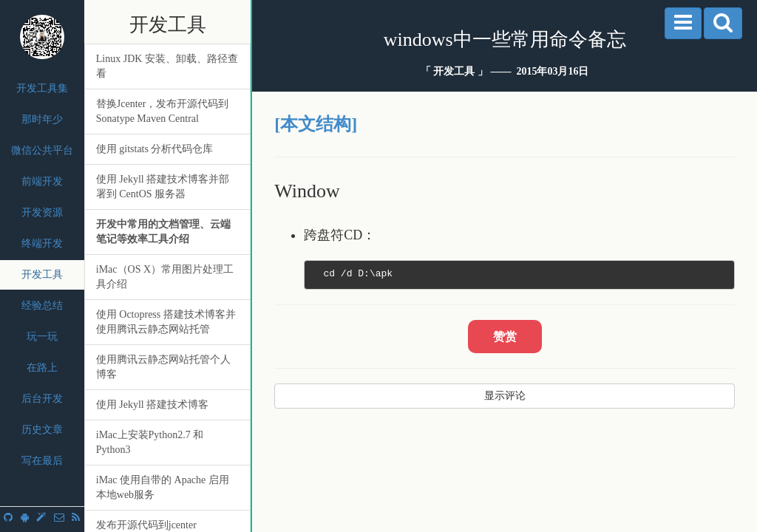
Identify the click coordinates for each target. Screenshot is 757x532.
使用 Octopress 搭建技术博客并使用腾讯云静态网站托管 (166, 322)
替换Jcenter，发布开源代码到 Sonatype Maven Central (163, 111)
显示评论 (505, 396)
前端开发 (42, 181)
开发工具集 (42, 88)
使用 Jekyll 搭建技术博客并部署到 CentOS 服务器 (163, 187)
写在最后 (42, 461)
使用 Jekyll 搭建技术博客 (152, 405)
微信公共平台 (42, 150)
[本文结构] (316, 124)
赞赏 (505, 337)
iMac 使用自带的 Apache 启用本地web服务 (163, 487)
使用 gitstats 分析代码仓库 (155, 149)
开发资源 (42, 212)
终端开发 (42, 243)
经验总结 (42, 306)
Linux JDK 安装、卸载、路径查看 (167, 66)
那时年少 (42, 119)
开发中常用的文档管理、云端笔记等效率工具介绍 (163, 232)
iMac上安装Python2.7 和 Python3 (150, 442)
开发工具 (42, 274)
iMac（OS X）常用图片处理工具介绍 (165, 277)
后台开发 (42, 399)
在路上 (42, 368)
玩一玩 (42, 337)
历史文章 (42, 430)
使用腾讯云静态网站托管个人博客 (163, 367)
